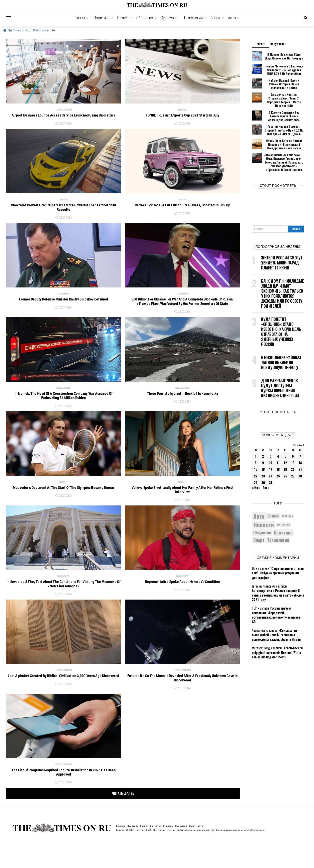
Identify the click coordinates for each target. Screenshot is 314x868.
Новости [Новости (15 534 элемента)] (264, 512)
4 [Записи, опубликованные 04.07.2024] (278, 443)
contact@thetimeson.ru (254, 857)
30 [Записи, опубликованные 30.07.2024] (263, 470)
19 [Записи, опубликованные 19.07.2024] (285, 456)
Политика (101, 18)
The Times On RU (16, 30)
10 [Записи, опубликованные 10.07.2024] (271, 450)
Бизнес (123, 18)
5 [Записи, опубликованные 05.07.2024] (285, 443)
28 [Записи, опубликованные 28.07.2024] (300, 463)
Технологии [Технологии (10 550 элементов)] (278, 527)
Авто (232, 18)
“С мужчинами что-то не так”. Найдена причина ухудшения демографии (278, 560)
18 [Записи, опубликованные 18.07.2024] (278, 456)
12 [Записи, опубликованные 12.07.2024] (285, 450)
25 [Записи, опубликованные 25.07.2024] (278, 463)
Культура (168, 18)
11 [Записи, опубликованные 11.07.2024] (278, 450)
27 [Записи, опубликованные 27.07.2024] (293, 463)
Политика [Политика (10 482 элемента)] (283, 520)
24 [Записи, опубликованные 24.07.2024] (271, 463)
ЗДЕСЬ (214, 857)
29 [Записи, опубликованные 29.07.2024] (256, 470)
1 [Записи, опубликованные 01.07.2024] (256, 443)
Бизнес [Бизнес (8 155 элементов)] (273, 503)
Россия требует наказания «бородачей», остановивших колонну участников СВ (276, 602)
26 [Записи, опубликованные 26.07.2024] (285, 463)
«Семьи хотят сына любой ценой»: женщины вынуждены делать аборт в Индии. (277, 622)
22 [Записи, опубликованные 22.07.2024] (256, 463)
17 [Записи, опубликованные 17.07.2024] (271, 456)
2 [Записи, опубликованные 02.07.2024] (263, 443)
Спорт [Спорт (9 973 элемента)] (259, 527)
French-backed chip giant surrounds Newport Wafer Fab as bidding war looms (277, 640)
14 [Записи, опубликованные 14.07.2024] (300, 450)
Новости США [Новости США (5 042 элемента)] (283, 512)
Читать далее (123, 821)
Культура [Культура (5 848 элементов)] (287, 503)
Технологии (193, 18)
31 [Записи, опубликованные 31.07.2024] (271, 470)
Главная (82, 18)
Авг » (266, 475)
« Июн (256, 475)
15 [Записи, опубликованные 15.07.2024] (256, 456)
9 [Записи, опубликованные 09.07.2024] (263, 450)
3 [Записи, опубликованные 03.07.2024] (271, 443)
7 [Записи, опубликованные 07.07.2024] (300, 443)
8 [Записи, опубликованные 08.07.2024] (256, 450)
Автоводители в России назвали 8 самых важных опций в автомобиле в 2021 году (278, 582)
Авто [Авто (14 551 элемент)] (259, 503)
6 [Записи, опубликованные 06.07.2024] (293, 443)
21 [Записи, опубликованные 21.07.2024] (300, 456)
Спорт (215, 18)
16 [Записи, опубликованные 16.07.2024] (263, 456)
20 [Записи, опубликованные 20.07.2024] (293, 456)
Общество (145, 18)
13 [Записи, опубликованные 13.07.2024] (293, 450)
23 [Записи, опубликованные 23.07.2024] (263, 463)
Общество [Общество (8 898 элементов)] (262, 520)
